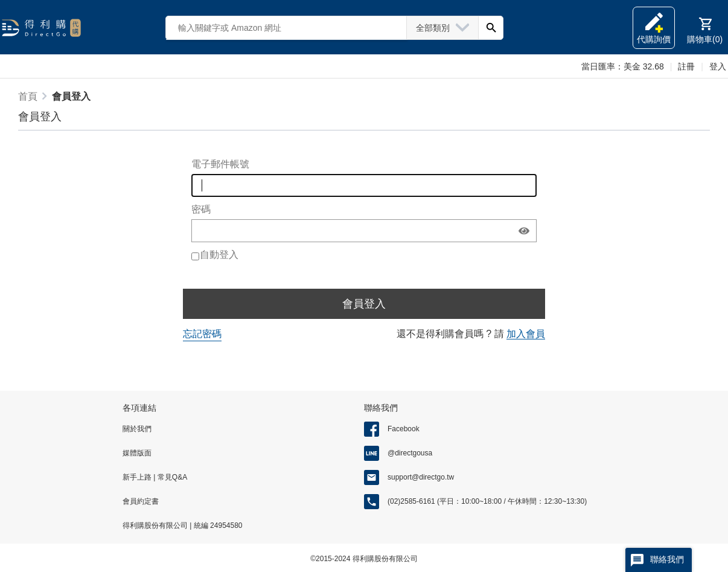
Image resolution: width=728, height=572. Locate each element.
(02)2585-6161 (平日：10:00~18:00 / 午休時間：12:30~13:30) (487, 501)
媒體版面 (137, 453)
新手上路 (138, 477)
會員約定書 (141, 501)
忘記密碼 (202, 334)
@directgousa (410, 453)
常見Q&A (171, 477)
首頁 (28, 96)
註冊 (686, 66)
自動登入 (219, 255)
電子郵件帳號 (220, 164)
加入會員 (526, 334)
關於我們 (137, 429)
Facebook (404, 429)
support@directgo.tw (421, 477)
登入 (718, 66)
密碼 (201, 209)
